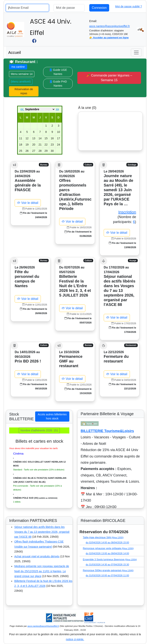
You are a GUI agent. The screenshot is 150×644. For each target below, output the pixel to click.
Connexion (99, 8)
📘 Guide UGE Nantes (58, 72)
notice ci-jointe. (75, 639)
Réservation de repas (24, 91)
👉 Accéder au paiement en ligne (109, 38)
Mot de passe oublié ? (129, 6)
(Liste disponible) (89, 527)
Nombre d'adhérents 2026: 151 (39, 430)
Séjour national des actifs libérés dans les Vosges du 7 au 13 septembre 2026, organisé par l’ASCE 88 (42, 532)
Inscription (127, 212)
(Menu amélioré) (21, 82)
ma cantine (18, 67)
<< (22, 109)
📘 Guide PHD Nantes (58, 84)
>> (57, 109)
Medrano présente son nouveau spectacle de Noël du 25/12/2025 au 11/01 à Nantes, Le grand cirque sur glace (42, 571)
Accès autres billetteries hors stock (52, 416)
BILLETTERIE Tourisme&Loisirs (107, 431)
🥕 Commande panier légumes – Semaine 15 (109, 78)
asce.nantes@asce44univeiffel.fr (110, 26)
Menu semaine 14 (22, 74)
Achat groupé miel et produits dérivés (37, 556)
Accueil (14, 52)
